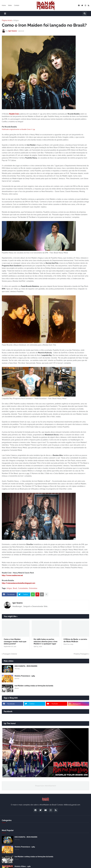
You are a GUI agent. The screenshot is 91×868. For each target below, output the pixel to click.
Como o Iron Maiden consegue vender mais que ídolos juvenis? (15, 641)
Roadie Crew (14, 114)
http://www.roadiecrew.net (12, 575)
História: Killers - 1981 (23, 866)
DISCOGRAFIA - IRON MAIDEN (26, 666)
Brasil (15, 588)
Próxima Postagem (81, 654)
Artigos (16, 20)
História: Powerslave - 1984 (25, 676)
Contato (17, 5)
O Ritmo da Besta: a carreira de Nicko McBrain (75, 640)
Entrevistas (33, 588)
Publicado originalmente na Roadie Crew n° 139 (18, 129)
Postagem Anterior (10, 654)
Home (4, 5)
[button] (5, 14)
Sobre (10, 5)
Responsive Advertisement (46, 786)
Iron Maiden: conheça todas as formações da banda (34, 686)
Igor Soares (18, 603)
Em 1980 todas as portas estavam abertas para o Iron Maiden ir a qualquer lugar (45, 641)
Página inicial (7, 20)
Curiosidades (23, 588)
